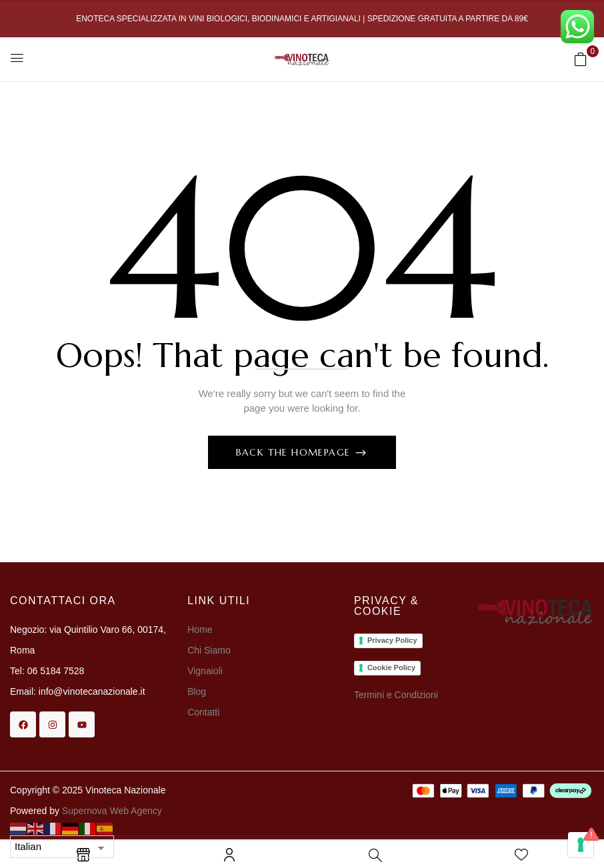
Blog (197, 691)
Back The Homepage (295, 452)
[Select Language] (62, 847)
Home (200, 630)
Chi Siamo (210, 650)
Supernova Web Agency (112, 811)
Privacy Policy (392, 640)
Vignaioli (205, 671)
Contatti (203, 712)
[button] (581, 59)
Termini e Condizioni (396, 695)
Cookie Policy (391, 667)
